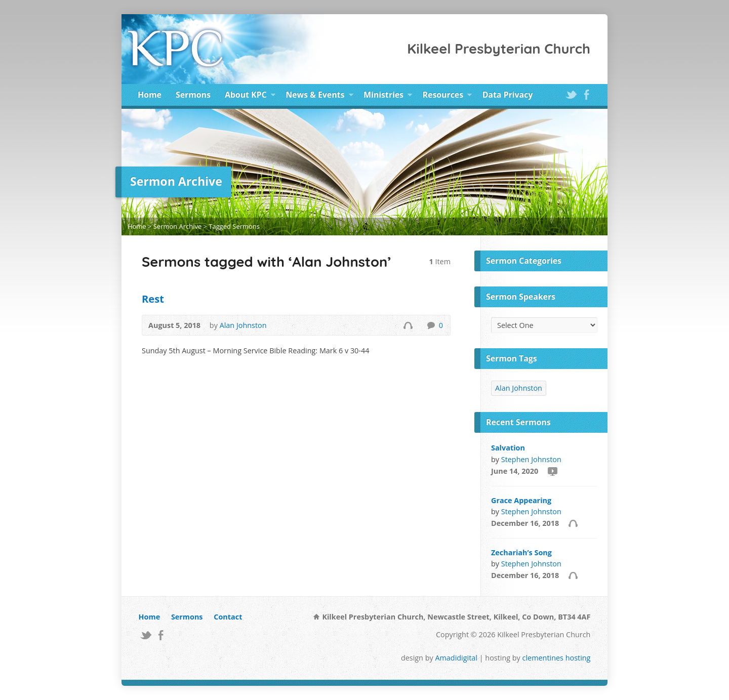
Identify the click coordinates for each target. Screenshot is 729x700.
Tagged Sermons (234, 226)
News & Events (319, 96)
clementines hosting (557, 658)
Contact (228, 617)
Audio (408, 325)
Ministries (388, 96)
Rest (153, 299)
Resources (448, 96)
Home (150, 95)
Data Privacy (508, 95)
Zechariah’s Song (521, 552)
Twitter (571, 94)
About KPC (250, 96)
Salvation (508, 448)
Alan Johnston (243, 325)
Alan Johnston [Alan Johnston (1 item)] (519, 388)
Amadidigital (456, 658)
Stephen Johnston (531, 459)
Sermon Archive (177, 226)
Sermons (193, 95)
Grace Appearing (521, 500)
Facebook (586, 94)
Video (552, 471)
